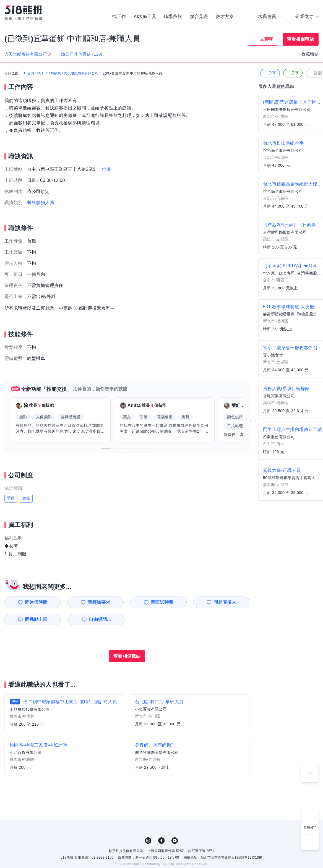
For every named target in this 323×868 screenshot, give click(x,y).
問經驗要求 (99, 602)
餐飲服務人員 (41, 202)
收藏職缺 (310, 54)
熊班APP (310, 828)
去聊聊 (266, 39)
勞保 (11, 498)
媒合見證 (199, 17)
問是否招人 (225, 602)
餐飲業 (56, 73)
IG (148, 841)
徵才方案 (225, 17)
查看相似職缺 (301, 39)
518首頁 (28, 73)
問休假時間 (36, 602)
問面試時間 (162, 602)
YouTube (175, 841)
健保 (26, 498)
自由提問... (100, 619)
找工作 (119, 17)
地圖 (107, 169)
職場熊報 (173, 17)
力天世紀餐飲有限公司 (81, 73)
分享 (269, 73)
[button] (106, 448)
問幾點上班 (36, 619)
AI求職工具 (145, 17)
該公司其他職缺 (82, 54)
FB (161, 841)
